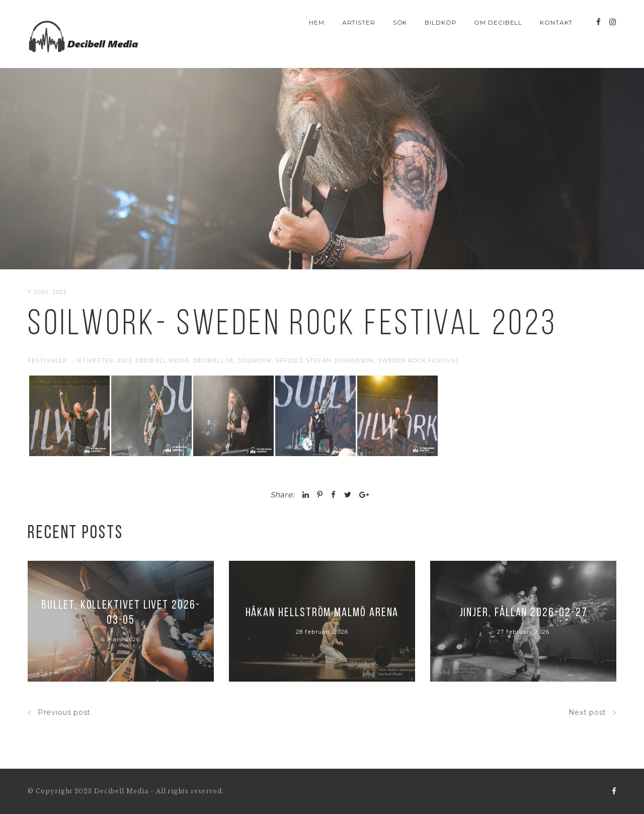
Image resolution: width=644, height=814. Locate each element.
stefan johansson (340, 360)
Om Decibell (498, 22)
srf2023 (289, 360)
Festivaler (48, 360)
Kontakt (556, 22)
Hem (317, 22)
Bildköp (441, 22)
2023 (124, 360)
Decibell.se (214, 360)
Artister (359, 22)
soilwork (255, 360)
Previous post (59, 713)
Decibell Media (162, 360)
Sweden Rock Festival (419, 360)
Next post (592, 713)
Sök (400, 22)
